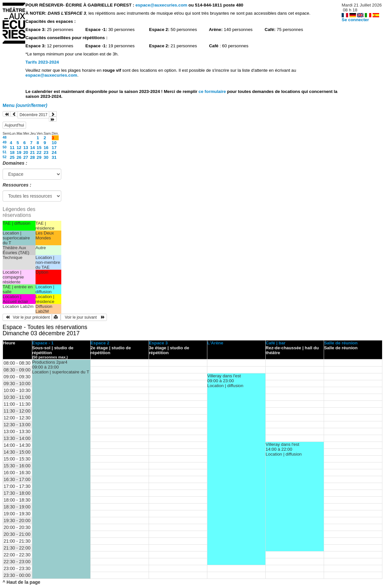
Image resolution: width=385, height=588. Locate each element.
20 (26, 152)
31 (54, 157)
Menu (25, 105)
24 (54, 152)
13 (26, 148)
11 (12, 148)
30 (46, 157)
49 (5, 142)
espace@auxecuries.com (161, 5)
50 (5, 147)
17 (54, 148)
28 (32, 157)
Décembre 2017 (33, 115)
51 (5, 152)
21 (32, 152)
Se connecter (355, 20)
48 (5, 137)
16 (46, 148)
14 (32, 148)
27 (26, 157)
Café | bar (276, 343)
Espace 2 (100, 343)
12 (19, 148)
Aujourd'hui (14, 125)
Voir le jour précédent (27, 317)
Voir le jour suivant (84, 317)
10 (54, 143)
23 (46, 152)
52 (5, 157)
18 (12, 152)
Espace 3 (158, 343)
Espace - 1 (43, 343)
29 (39, 157)
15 (39, 148)
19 (19, 152)
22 (39, 152)
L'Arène (215, 343)
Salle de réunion (341, 343)
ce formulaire (213, 91)
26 (19, 157)
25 (12, 157)
